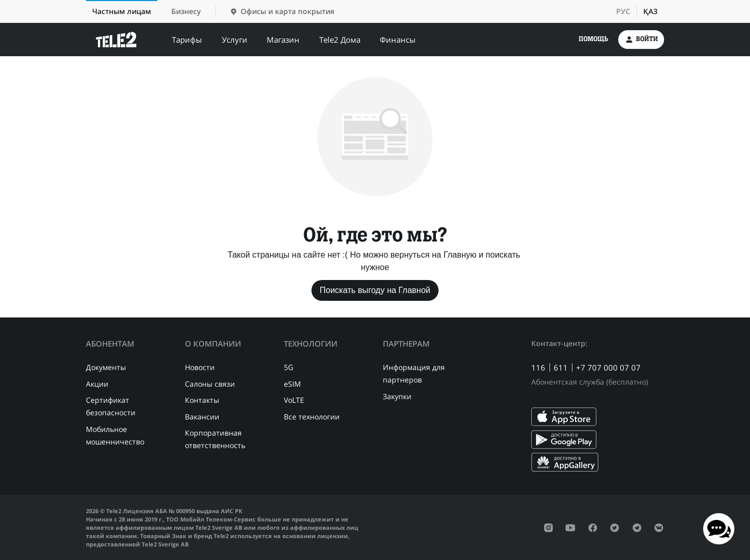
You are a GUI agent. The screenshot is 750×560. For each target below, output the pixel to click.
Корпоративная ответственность (215, 439)
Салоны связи (210, 384)
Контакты (202, 400)
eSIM (292, 384)
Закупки (397, 396)
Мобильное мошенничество (115, 435)
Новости (200, 367)
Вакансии (202, 417)
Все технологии (312, 417)
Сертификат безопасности (111, 406)
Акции (97, 384)
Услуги (235, 40)
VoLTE (294, 400)
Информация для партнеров (414, 373)
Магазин (283, 40)
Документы (106, 367)
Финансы (398, 40)
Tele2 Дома (340, 40)
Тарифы (187, 40)
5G (289, 367)
